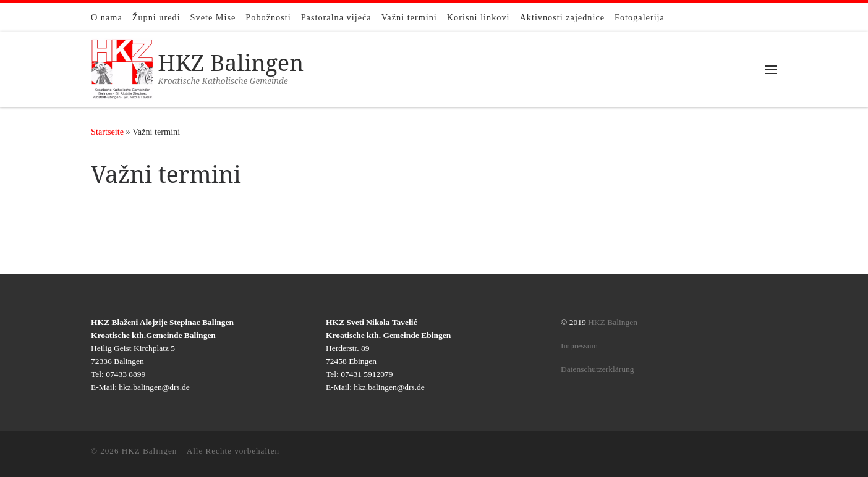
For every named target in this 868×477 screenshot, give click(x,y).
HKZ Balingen (613, 322)
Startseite (107, 132)
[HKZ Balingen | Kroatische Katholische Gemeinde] (122, 67)
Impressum (579, 346)
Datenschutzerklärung (597, 369)
